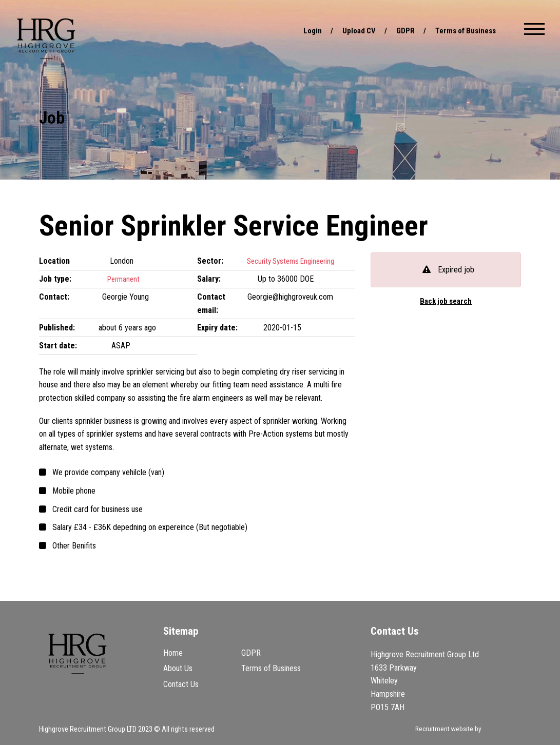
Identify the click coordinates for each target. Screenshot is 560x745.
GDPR (400, 31)
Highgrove (46, 38)
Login (304, 31)
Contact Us (181, 684)
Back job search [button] (446, 302)
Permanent (124, 279)
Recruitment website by (467, 730)
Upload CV (352, 31)
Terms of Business (463, 31)
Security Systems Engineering (292, 261)
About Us (178, 668)
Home (173, 653)
